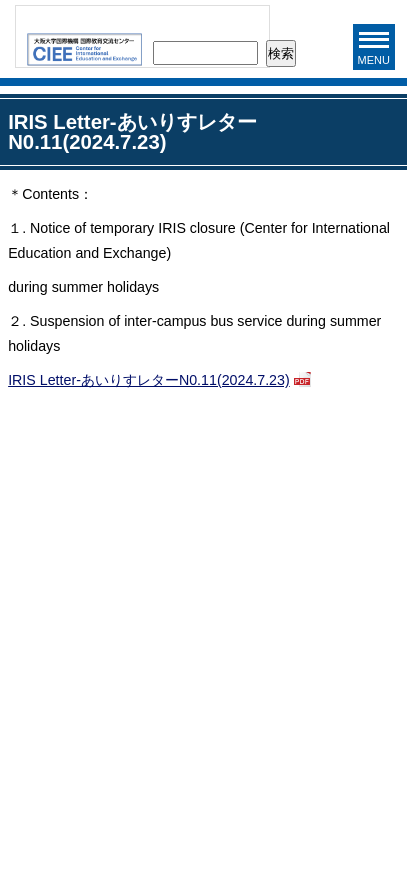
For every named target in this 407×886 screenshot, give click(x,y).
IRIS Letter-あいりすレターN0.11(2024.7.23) (149, 380)
